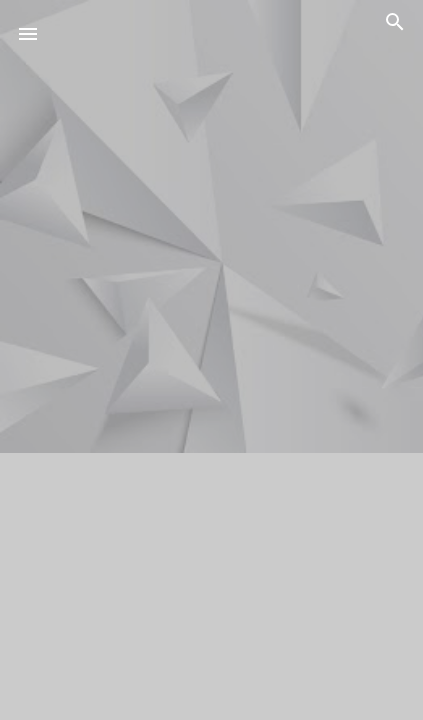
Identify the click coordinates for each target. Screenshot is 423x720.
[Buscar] (395, 25)
